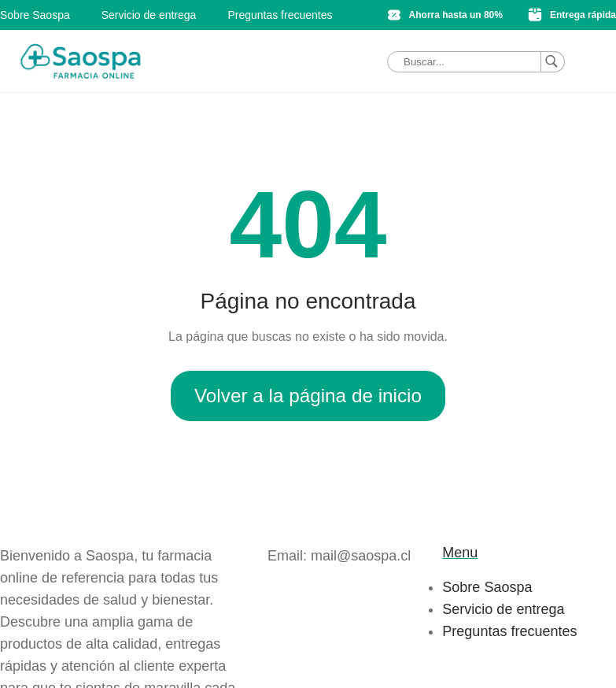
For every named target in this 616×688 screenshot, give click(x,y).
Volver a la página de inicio (308, 396)
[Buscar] (553, 62)
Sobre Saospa (35, 15)
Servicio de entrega (149, 15)
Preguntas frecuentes (280, 15)
